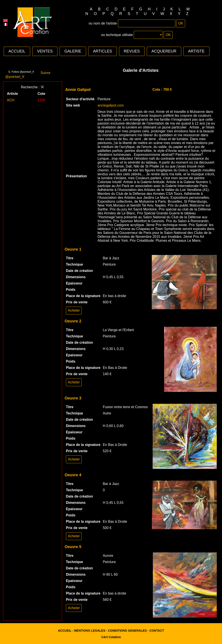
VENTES (45, 51)
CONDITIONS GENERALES (127, 631)
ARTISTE (196, 51)
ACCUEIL (17, 51)
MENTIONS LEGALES (90, 631)
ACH (11, 100)
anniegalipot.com (111, 105)
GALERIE (73, 51)
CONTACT (157, 631)
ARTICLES (103, 51)
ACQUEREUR (164, 51)
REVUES (132, 51)
